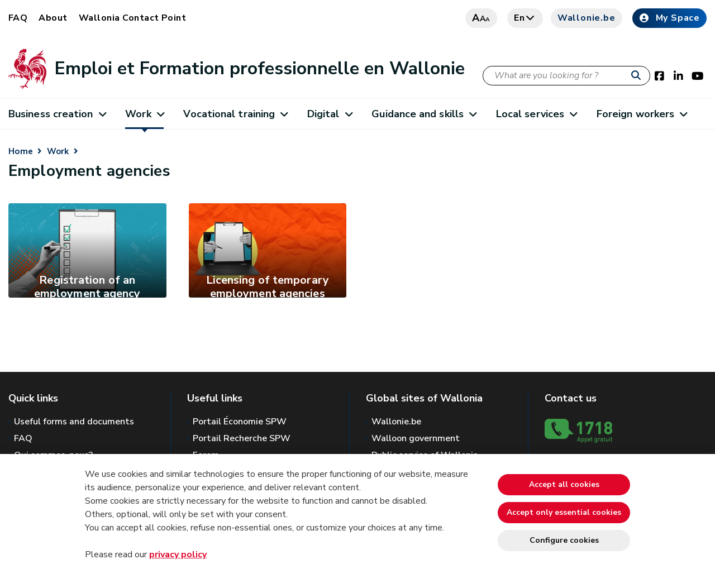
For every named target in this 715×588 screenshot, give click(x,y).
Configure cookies (564, 540)
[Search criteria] (566, 76)
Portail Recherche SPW (242, 438)
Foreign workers (642, 114)
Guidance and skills (424, 114)
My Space (669, 18)
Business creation (57, 114)
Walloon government (416, 438)
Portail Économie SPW (240, 422)
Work (144, 114)
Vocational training (235, 114)
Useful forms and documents (74, 422)
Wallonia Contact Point (133, 18)
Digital (330, 114)
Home (21, 151)
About (53, 18)
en (525, 18)
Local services (537, 114)
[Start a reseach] (638, 76)
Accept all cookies (564, 484)
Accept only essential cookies (564, 512)
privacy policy (178, 554)
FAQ (18, 18)
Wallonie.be (587, 18)
